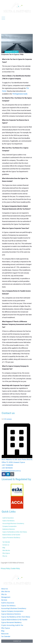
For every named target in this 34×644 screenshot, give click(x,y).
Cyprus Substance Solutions (11, 614)
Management (6, 597)
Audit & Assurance (8, 518)
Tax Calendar (6, 542)
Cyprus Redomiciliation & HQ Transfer (14, 620)
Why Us (5, 556)
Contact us (6, 545)
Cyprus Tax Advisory (8, 521)
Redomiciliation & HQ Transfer (11, 535)
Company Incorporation (10, 526)
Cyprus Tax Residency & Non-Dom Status (15, 532)
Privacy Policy (5, 568)
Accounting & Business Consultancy (13, 523)
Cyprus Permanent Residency (11, 538)
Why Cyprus (6, 553)
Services (4, 600)
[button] (17, 641)
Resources (5, 634)
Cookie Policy (15, 568)
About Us (4, 589)
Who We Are (6, 550)
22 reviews (8, 419)
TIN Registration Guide (20, 94)
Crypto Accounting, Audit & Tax (12, 625)
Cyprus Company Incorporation (12, 611)
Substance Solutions (9, 529)
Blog (4, 548)
